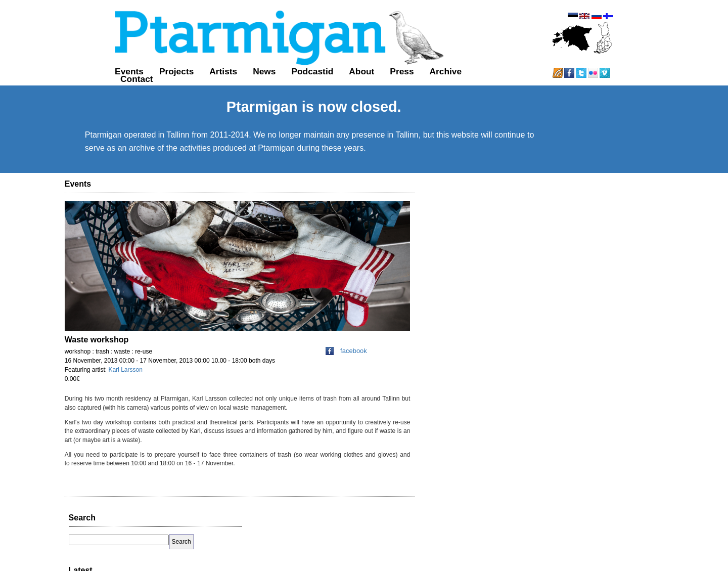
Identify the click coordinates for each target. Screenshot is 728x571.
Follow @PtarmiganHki (605, 445)
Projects (127, 80)
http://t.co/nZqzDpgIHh (617, 331)
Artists (174, 80)
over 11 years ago (504, 281)
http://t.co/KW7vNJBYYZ (516, 271)
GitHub (433, 554)
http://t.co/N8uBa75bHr (615, 305)
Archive (396, 80)
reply (536, 281)
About (312, 80)
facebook (347, 379)
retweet (554, 281)
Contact (445, 80)
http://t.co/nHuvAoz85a (513, 373)
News (215, 80)
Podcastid (263, 80)
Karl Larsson (127, 398)
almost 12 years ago (507, 315)
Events (80, 80)
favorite (576, 281)
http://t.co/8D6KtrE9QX (514, 414)
